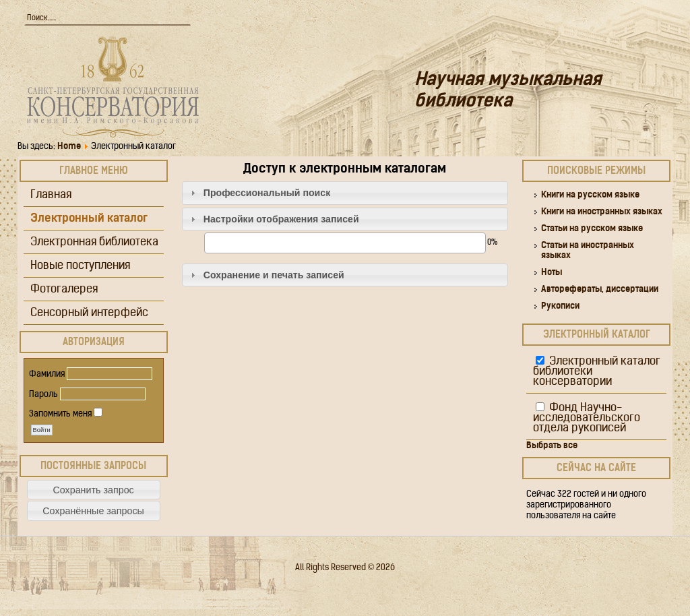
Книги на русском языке (590, 195)
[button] (94, 490)
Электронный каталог (89, 219)
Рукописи (560, 306)
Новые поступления (80, 266)
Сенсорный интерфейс (89, 313)
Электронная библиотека (94, 242)
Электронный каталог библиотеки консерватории (597, 372)
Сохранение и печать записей (274, 275)
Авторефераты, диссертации (600, 289)
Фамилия (47, 374)
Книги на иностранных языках (602, 212)
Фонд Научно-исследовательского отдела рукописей (587, 418)
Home (69, 147)
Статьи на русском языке (592, 229)
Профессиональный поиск (267, 193)
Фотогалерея (64, 289)
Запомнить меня (60, 414)
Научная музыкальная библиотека (508, 91)
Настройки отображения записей (281, 219)
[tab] (345, 193)
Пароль (43, 395)
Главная (51, 195)
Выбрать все (552, 446)
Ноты (552, 273)
